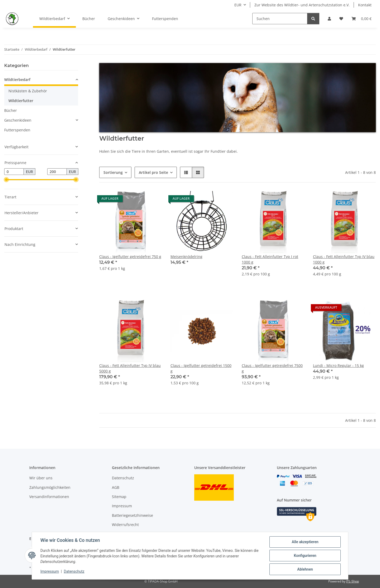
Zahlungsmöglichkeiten (50, 487)
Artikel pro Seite (153, 172)
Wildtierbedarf (17, 80)
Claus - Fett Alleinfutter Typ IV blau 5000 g (130, 368)
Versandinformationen (49, 497)
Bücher (11, 110)
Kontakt (365, 5)
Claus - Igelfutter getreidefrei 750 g (130, 257)
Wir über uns (41, 478)
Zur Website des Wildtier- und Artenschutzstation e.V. (302, 5)
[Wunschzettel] (341, 19)
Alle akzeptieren (305, 542)
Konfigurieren (305, 556)
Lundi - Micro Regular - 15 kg (338, 365)
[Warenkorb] (362, 19)
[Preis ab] (14, 172)
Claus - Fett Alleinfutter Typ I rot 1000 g (270, 259)
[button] (329, 19)
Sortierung (113, 172)
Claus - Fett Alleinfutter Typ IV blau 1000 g (344, 259)
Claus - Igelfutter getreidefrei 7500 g (272, 368)
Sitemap (119, 497)
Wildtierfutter (21, 101)
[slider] (6, 180)
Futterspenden (17, 130)
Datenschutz (74, 572)
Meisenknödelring (186, 257)
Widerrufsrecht (125, 525)
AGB (116, 487)
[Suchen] (280, 19)
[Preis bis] (57, 172)
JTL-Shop (353, 581)
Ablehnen (305, 569)
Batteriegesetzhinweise (132, 515)
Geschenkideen (18, 120)
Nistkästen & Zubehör (28, 91)
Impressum (50, 572)
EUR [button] (238, 5)
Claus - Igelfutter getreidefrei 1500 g (201, 368)
